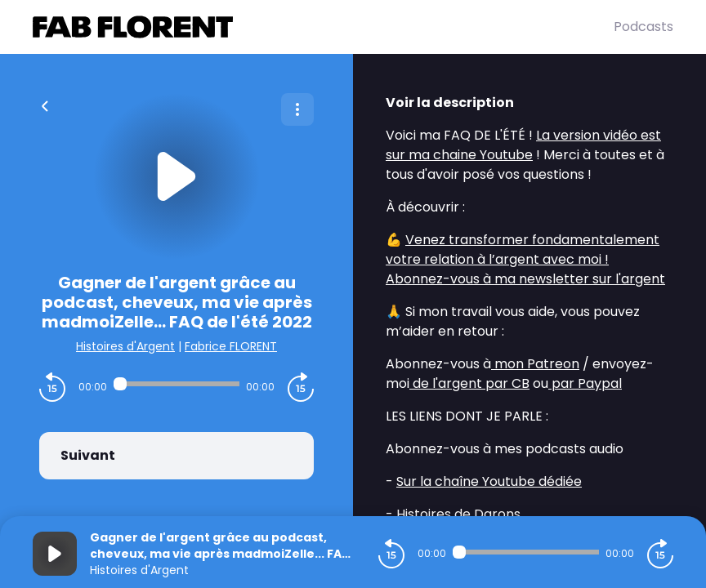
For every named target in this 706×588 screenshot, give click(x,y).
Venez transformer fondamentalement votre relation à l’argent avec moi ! (523, 249)
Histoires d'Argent (125, 346)
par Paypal (585, 383)
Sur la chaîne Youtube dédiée (489, 481)
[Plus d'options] (297, 109)
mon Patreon (535, 364)
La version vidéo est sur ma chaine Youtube (523, 145)
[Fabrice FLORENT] (323, 27)
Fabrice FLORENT (231, 346)
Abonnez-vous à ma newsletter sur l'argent (525, 279)
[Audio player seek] (176, 384)
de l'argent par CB (469, 383)
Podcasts (643, 27)
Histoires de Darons (458, 514)
